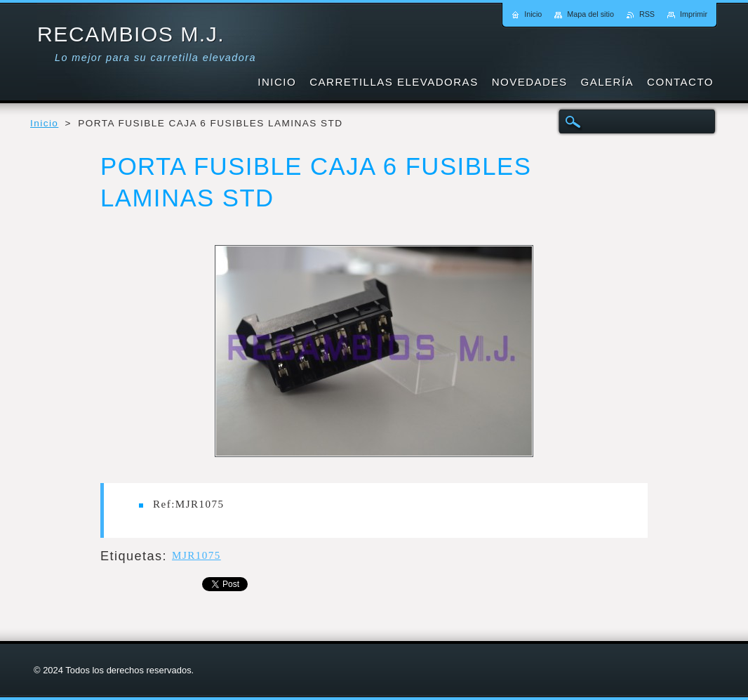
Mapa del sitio (590, 14)
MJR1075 (196, 555)
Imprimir (694, 14)
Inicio (44, 123)
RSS (647, 14)
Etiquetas (132, 556)
